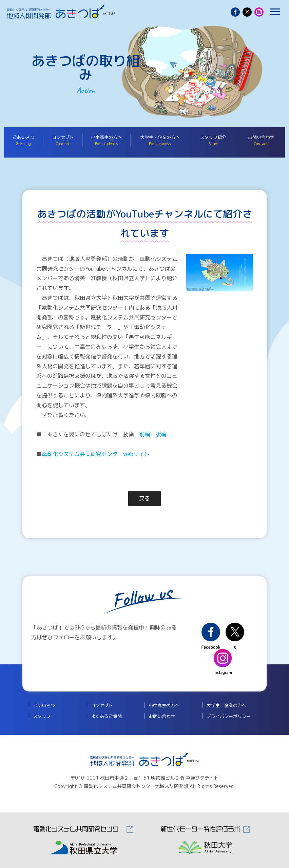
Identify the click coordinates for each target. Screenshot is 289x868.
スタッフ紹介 (213, 140)
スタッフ (42, 716)
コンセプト (63, 140)
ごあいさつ (24, 140)
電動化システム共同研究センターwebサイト (96, 454)
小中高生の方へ (107, 140)
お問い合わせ (261, 140)
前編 (145, 434)
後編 (161, 434)
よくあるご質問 (106, 716)
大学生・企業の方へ (160, 140)
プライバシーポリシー (229, 716)
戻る (144, 498)
